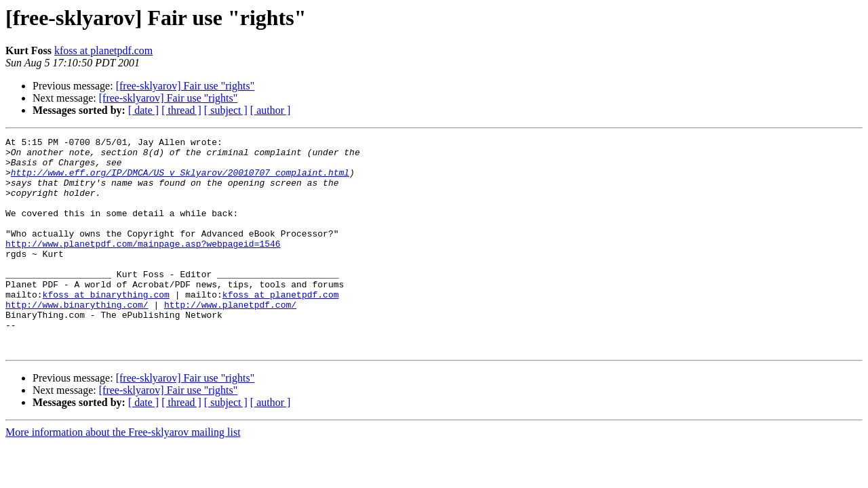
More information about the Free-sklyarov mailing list (123, 475)
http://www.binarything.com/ (77, 339)
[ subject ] (226, 110)
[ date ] (143, 110)
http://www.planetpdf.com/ (230, 339)
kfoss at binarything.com (106, 327)
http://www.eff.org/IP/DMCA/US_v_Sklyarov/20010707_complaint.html (180, 180)
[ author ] (271, 110)
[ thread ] (181, 110)
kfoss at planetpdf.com (103, 50)
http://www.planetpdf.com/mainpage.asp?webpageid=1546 (143, 266)
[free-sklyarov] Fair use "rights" (185, 86)
